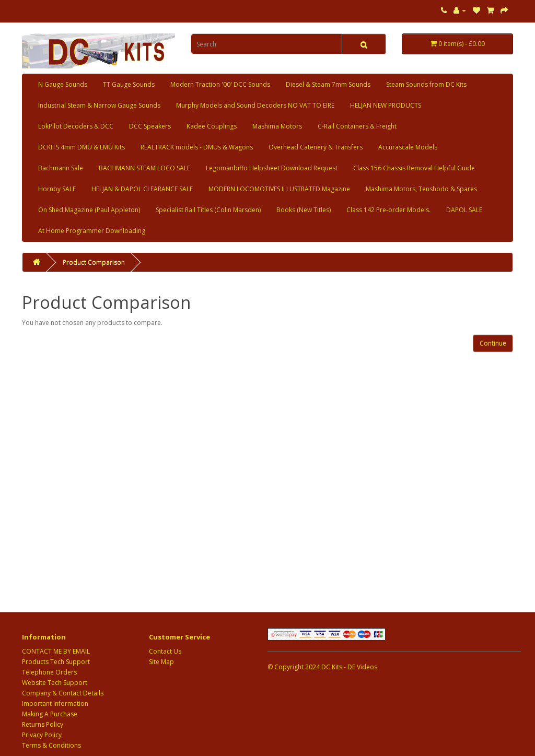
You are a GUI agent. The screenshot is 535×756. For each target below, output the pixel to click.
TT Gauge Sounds (129, 84)
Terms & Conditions (51, 745)
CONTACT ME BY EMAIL (56, 651)
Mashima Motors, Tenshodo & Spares (421, 189)
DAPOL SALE (464, 210)
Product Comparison (94, 262)
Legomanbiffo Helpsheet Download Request (272, 168)
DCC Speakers (150, 126)
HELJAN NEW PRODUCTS (386, 105)
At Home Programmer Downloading (92, 231)
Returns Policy (43, 724)
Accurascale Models (408, 147)
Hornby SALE (57, 189)
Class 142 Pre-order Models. (388, 210)
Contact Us (165, 651)
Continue (493, 343)
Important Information (55, 703)
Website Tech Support (55, 683)
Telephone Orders (49, 672)
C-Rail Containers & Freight (357, 126)
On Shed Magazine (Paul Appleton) (89, 210)
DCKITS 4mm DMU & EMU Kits (82, 147)
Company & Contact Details (63, 693)
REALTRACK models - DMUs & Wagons (197, 147)
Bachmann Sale (61, 168)
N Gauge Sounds (63, 84)
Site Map (161, 662)
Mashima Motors (277, 126)
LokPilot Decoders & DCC (76, 126)
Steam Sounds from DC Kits (426, 84)
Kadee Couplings (212, 126)
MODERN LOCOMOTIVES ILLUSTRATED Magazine (279, 189)
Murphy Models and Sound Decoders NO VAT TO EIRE (255, 105)
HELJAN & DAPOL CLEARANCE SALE (142, 189)
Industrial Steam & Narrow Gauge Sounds (99, 105)
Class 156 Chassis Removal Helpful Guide (414, 168)
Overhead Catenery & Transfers (316, 147)
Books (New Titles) (304, 210)
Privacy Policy (42, 735)
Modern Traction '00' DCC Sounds (220, 84)
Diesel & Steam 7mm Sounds (328, 84)
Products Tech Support (56, 662)
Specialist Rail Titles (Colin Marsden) (208, 210)
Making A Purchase (50, 714)
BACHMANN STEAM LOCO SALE (144, 168)
